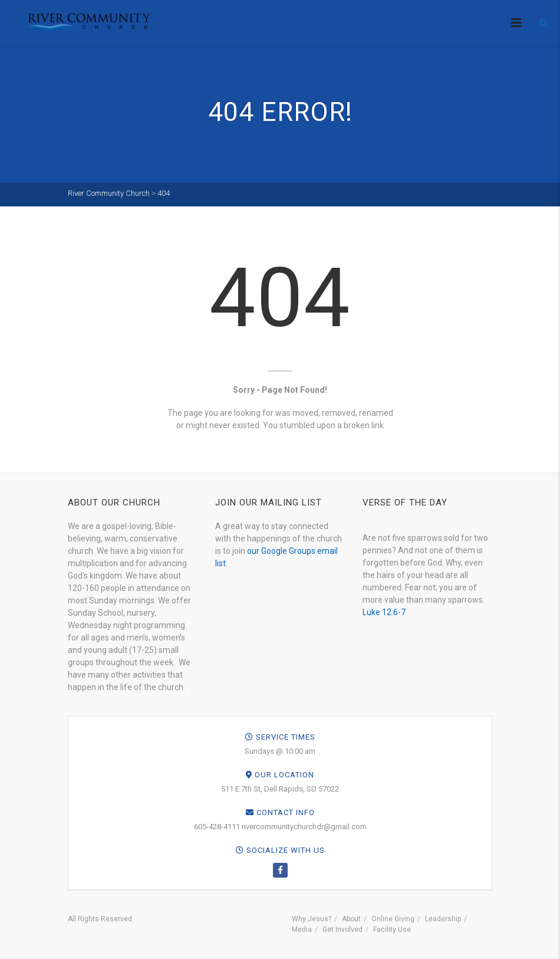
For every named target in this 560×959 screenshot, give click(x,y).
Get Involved (342, 930)
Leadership (443, 919)
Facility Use (392, 930)
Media (302, 930)
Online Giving (393, 919)
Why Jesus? (312, 919)
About (351, 919)
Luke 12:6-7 (384, 612)
